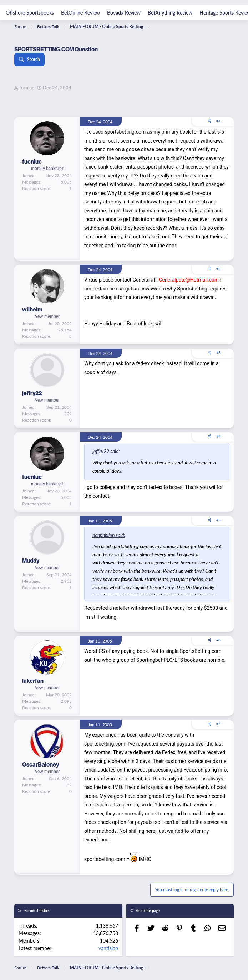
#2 (218, 269)
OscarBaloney (41, 764)
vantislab (108, 948)
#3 (218, 352)
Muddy (31, 561)
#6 (218, 640)
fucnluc (27, 87)
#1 (218, 121)
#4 (218, 436)
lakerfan (33, 681)
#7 (218, 724)
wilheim (32, 309)
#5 (218, 520)
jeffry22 (32, 393)
